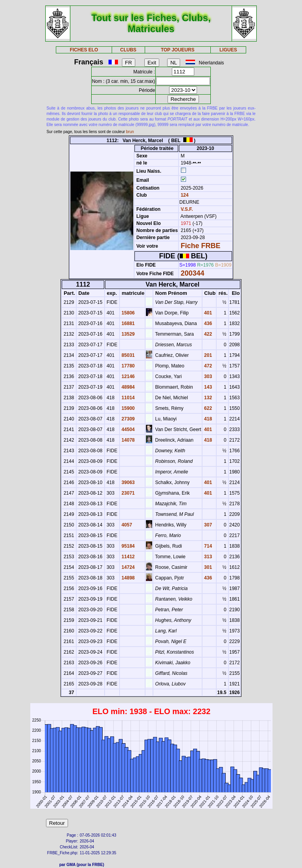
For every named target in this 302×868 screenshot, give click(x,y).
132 (207, 398)
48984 (128, 387)
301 (207, 567)
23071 (128, 493)
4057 (126, 525)
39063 (128, 482)
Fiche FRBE (200, 246)
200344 (192, 273)
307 (207, 525)
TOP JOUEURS (178, 50)
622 (207, 408)
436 (207, 323)
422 (207, 334)
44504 (128, 429)
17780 (128, 366)
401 (207, 313)
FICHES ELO (84, 50)
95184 (128, 546)
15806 (128, 313)
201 (207, 355)
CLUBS (128, 50)
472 (207, 366)
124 (184, 195)
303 (207, 376)
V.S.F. (187, 209)
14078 (128, 440)
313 (207, 557)
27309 (128, 419)
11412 (128, 557)
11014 (128, 398)
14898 (128, 578)
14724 (128, 567)
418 (207, 419)
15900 (128, 408)
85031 (128, 355)
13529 (128, 334)
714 (207, 546)
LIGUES (228, 50)
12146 (128, 376)
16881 (128, 323)
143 (207, 387)
